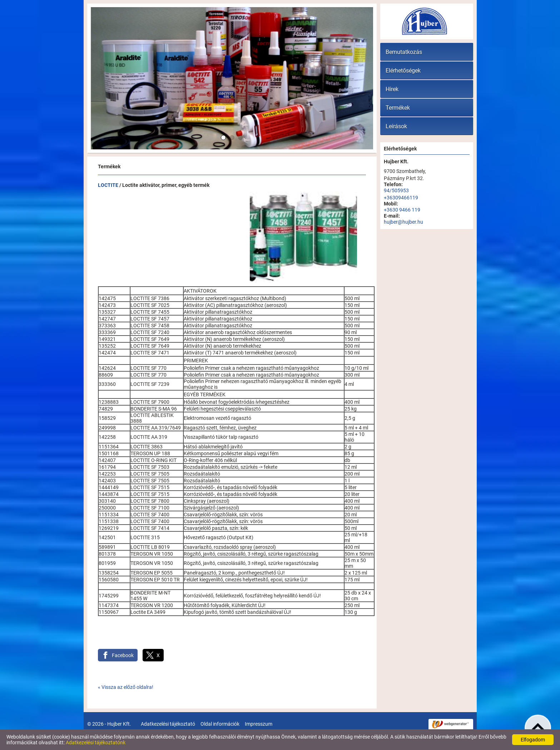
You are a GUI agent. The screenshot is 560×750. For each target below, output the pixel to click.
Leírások (396, 126)
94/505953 (396, 190)
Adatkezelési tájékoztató (168, 724)
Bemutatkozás (404, 52)
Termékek (398, 108)
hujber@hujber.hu (403, 222)
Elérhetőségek (403, 71)
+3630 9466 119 (402, 210)
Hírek (392, 89)
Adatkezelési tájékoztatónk (96, 742)
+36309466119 (401, 198)
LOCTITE (108, 185)
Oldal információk (220, 724)
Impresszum (259, 724)
